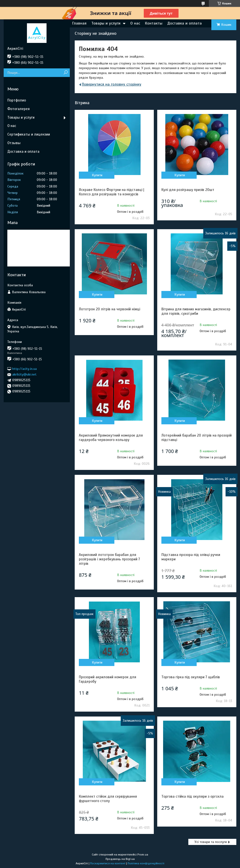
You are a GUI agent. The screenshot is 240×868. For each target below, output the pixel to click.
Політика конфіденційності (146, 863)
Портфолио (17, 100)
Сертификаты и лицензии (29, 134)
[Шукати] (66, 73)
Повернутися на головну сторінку (112, 84)
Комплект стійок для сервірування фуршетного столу (108, 799)
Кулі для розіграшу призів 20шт (188, 190)
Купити (97, 175)
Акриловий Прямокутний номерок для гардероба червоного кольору (111, 438)
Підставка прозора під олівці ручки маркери (191, 557)
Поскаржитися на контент (108, 863)
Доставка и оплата (185, 23)
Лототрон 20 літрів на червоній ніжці (109, 309)
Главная (79, 23)
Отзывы (14, 143)
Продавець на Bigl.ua (120, 859)
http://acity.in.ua (24, 369)
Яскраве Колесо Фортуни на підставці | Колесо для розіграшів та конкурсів (112, 192)
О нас (135, 23)
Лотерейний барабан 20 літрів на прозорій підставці (197, 438)
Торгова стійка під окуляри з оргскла (192, 796)
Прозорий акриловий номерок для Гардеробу (108, 679)
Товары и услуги (106, 23)
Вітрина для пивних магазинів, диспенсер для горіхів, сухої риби (196, 311)
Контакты (154, 23)
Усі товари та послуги (211, 842)
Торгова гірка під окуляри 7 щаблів (191, 677)
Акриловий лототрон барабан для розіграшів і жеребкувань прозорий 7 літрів (109, 559)
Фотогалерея (18, 109)
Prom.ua (143, 855)
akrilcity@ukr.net (24, 374)
